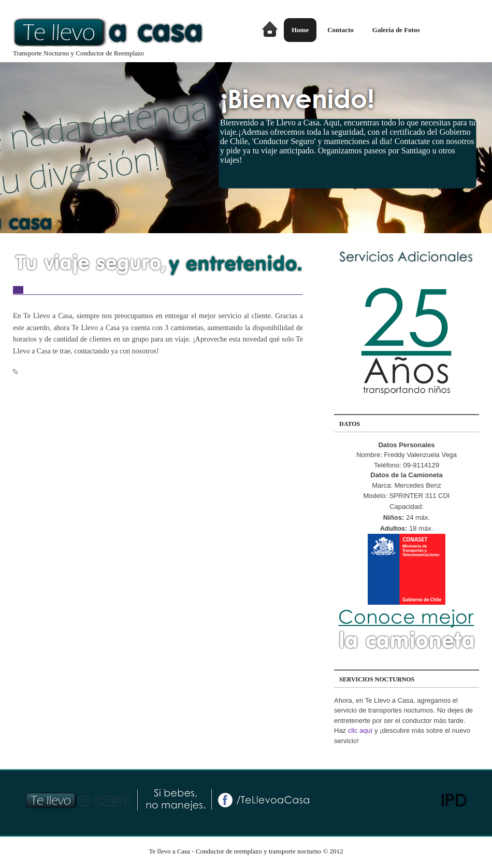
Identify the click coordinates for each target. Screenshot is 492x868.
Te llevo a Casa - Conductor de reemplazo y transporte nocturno (235, 851)
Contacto (341, 30)
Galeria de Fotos (396, 30)
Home (300, 30)
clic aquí (360, 730)
